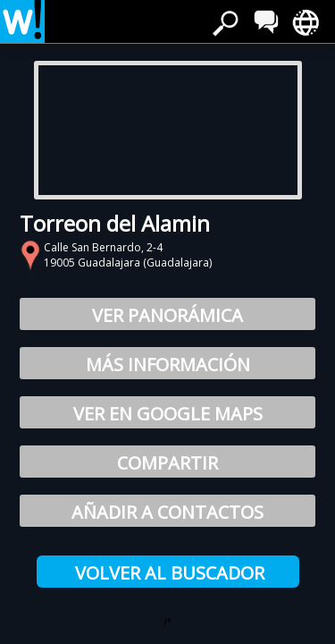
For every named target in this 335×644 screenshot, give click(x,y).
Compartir (167, 463)
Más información (168, 364)
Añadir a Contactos (167, 512)
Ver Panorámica (167, 315)
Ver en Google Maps (168, 414)
